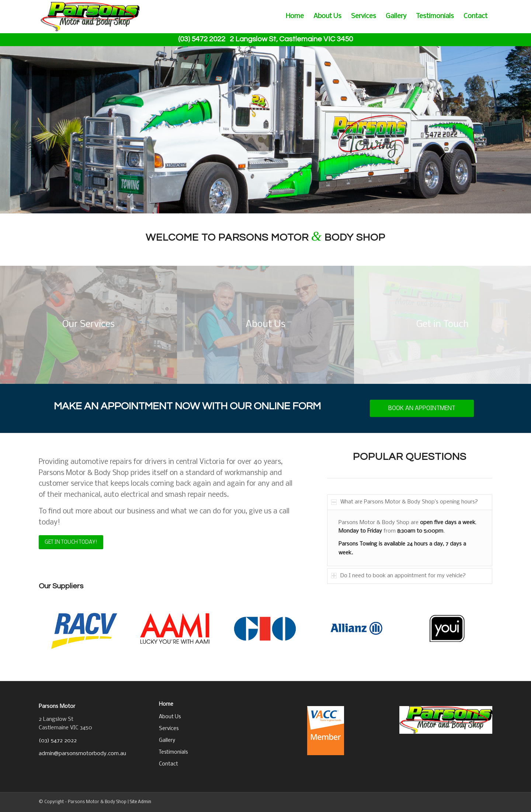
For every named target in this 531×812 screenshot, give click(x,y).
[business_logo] (90, 17)
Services (169, 729)
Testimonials (173, 752)
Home (166, 704)
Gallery (167, 741)
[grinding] (88, 325)
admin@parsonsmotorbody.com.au (82, 754)
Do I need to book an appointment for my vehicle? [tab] (398, 576)
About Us (170, 717)
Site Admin (140, 802)
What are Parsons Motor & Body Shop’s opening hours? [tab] (405, 502)
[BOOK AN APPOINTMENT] (422, 408)
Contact (169, 764)
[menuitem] (295, 17)
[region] (410, 538)
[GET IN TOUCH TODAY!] (71, 542)
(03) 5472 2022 (58, 741)
